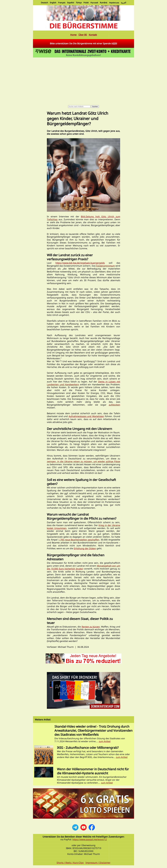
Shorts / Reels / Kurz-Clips (70, 863)
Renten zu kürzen (91, 627)
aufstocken (114, 405)
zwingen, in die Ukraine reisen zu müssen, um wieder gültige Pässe (84, 461)
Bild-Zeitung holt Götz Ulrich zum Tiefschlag (84, 218)
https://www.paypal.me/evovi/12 (90, 839)
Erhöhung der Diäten (85, 548)
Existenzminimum (106, 266)
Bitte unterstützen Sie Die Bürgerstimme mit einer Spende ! (84, 43)
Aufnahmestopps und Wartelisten (86, 416)
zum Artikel (105, 741)
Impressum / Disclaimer (98, 863)
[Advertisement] (84, 77)
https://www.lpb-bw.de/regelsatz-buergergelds (80, 263)
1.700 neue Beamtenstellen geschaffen (79, 540)
